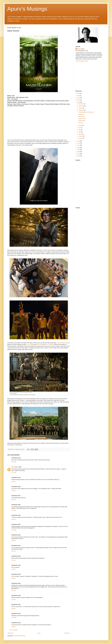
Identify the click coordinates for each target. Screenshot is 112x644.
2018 (79, 96)
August (80, 125)
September (81, 110)
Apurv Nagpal (15, 467)
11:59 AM (14, 530)
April (80, 132)
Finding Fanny (82, 121)
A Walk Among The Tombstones (86, 112)
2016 (79, 98)
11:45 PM (14, 618)
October (81, 108)
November (81, 106)
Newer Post (11, 633)
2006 (79, 156)
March (80, 134)
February (81, 136)
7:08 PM (13, 627)
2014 (79, 102)
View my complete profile (82, 61)
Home (39, 633)
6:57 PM (13, 591)
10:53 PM (14, 462)
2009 (79, 149)
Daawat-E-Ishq (82, 119)
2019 (79, 93)
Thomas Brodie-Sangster (63, 343)
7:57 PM (13, 510)
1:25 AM (13, 600)
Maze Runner (82, 116)
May (80, 130)
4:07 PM (13, 551)
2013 (79, 141)
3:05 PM (13, 541)
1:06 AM (13, 578)
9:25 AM (13, 609)
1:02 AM (13, 569)
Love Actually (30, 344)
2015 (79, 100)
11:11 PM (14, 473)
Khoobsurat (81, 114)
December (81, 104)
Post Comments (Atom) (20, 636)
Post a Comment (14, 630)
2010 (79, 147)
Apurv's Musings (27, 9)
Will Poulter (39, 344)
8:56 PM (13, 500)
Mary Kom (81, 123)
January (81, 138)
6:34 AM (13, 491)
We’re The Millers (49, 344)
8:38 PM (13, 519)
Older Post (67, 633)
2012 (79, 143)
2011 (79, 145)
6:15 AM (13, 482)
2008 (79, 152)
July (80, 128)
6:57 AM (13, 560)
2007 (79, 154)
